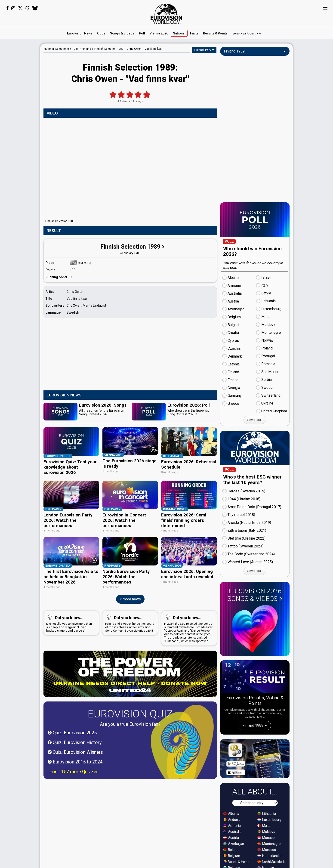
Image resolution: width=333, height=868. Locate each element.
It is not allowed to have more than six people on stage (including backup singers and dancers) (70, 620)
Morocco (267, 850)
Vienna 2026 (159, 33)
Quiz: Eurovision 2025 (72, 730)
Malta (264, 826)
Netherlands (269, 856)
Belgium (232, 856)
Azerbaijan (234, 844)
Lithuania (267, 814)
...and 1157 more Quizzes (73, 769)
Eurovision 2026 (255, 595)
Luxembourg (269, 820)
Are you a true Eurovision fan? (130, 721)
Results (215, 33)
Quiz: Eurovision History (75, 740)
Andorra (232, 820)
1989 (75, 49)
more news (130, 596)
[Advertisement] (20, 113)
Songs (122, 33)
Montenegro (269, 844)
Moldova (266, 832)
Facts (194, 33)
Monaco (266, 838)
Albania (231, 814)
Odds (101, 33)
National (179, 33)
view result (255, 420)
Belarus (231, 850)
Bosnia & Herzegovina (238, 862)
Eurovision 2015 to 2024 (75, 759)
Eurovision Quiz (130, 711)
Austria (231, 838)
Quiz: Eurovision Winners (75, 749)
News (80, 33)
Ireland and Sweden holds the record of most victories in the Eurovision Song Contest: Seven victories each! (130, 620)
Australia (232, 832)
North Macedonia (271, 862)
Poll (142, 33)
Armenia (232, 826)
